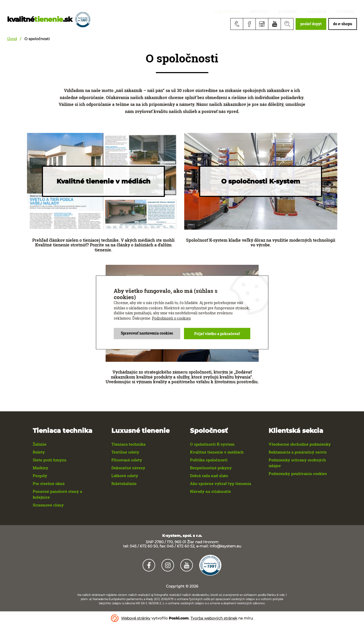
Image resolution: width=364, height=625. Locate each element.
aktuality (277, 11)
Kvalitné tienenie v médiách (217, 452)
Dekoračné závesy (128, 468)
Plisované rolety (127, 460)
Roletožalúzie (124, 483)
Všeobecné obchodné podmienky (300, 444)
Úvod (12, 39)
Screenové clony (48, 505)
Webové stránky (136, 618)
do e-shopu (343, 24)
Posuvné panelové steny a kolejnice (57, 494)
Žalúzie (40, 444)
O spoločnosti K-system (212, 444)
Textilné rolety (125, 452)
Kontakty (348, 11)
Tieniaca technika (128, 444)
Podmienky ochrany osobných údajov (297, 463)
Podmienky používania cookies (298, 473)
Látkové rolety (125, 476)
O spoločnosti (250, 11)
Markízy (40, 468)
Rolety (39, 452)
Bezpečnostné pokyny (211, 468)
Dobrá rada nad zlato (209, 476)
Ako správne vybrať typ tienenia (221, 483)
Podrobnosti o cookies (171, 318)
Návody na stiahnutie (210, 491)
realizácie (324, 11)
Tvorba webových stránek (214, 618)
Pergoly (40, 476)
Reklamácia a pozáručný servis (298, 452)
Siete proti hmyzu (50, 460)
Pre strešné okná (49, 483)
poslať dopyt (311, 24)
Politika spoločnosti (209, 460)
